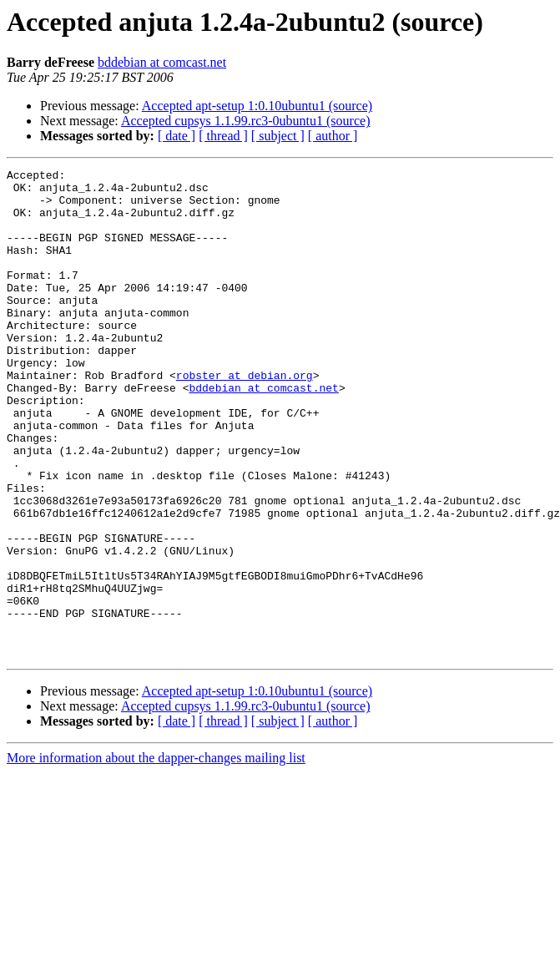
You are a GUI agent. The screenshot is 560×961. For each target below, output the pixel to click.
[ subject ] (278, 136)
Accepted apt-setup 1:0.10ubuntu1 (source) (257, 106)
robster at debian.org (245, 417)
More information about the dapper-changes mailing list (156, 855)
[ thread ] (223, 136)
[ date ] (177, 136)
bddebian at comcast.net (162, 62)
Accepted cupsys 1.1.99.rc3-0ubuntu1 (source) (246, 121)
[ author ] (333, 136)
